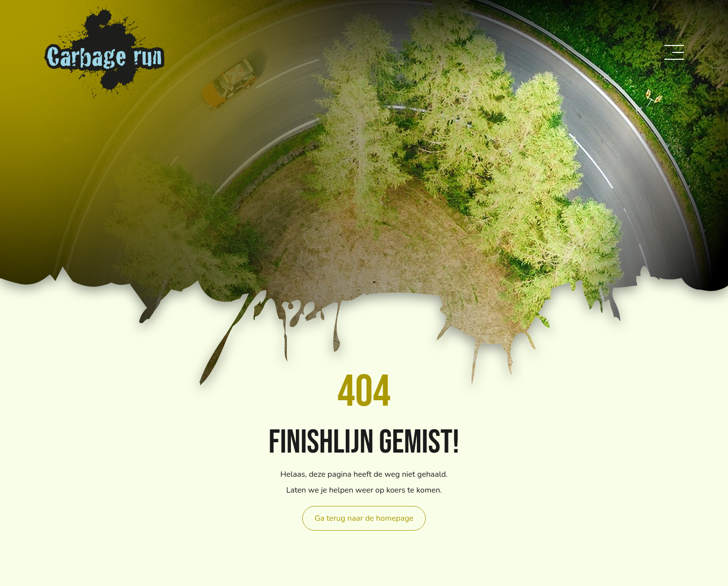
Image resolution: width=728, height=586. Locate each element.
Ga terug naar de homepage (364, 518)
